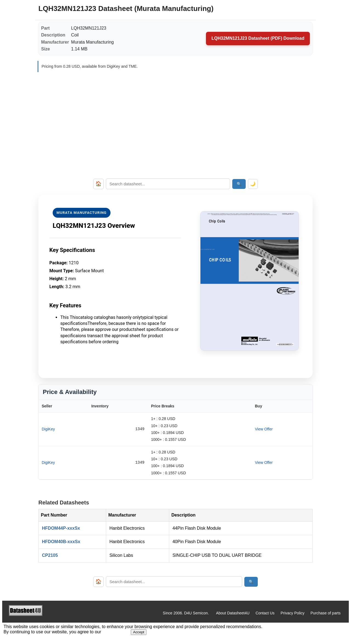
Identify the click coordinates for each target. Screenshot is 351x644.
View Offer (264, 429)
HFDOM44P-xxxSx (61, 528)
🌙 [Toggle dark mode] (253, 184)
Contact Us (265, 613)
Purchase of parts (325, 613)
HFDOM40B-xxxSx (61, 542)
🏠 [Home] (98, 184)
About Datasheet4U (233, 613)
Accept (139, 632)
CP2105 (50, 555)
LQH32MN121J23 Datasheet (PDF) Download (258, 38)
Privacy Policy (292, 613)
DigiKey (48, 429)
